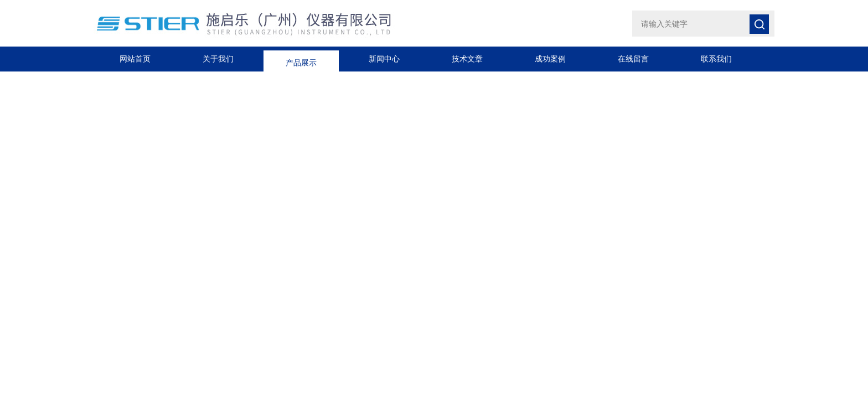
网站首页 (135, 59)
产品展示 (301, 59)
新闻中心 (384, 59)
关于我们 (218, 59)
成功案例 (550, 59)
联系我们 (716, 59)
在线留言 (633, 59)
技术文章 (467, 59)
